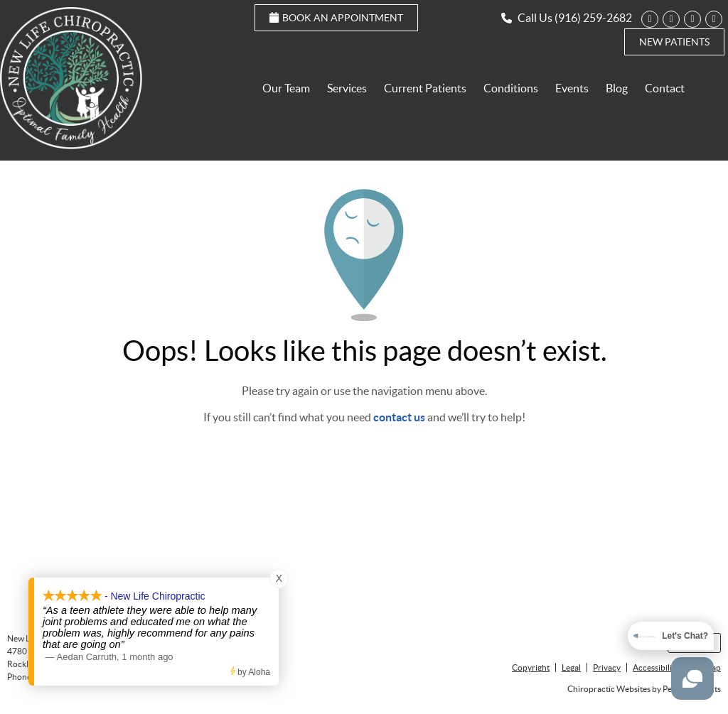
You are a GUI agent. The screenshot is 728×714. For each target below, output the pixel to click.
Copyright (531, 667)
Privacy (607, 667)
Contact (665, 88)
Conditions (511, 88)
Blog (617, 88)
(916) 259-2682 (593, 18)
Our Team (286, 88)
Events (572, 88)
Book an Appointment (336, 18)
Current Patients (425, 88)
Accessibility (656, 667)
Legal (571, 667)
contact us (399, 417)
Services (347, 88)
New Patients (674, 42)
